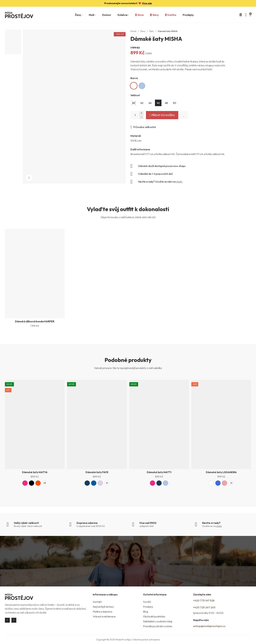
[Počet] (137, 115)
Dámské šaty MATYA (35, 473)
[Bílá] (134, 86)
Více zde (147, 3)
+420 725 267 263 (209, 608)
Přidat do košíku (163, 115)
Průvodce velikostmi (145, 127)
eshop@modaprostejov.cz (216, 626)
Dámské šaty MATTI (159, 473)
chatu (179, 182)
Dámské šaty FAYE (97, 473)
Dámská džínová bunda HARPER (35, 321)
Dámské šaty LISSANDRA (221, 473)
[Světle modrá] (142, 86)
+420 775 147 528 (209, 601)
